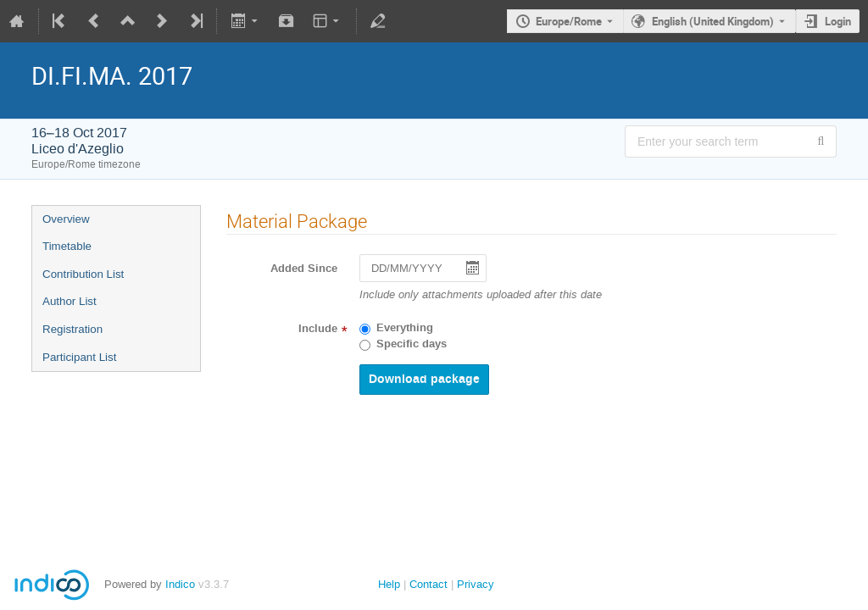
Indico (180, 584)
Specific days (412, 344)
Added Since (304, 269)
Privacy (476, 584)
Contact (428, 584)
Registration (72, 329)
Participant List (79, 357)
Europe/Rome (569, 21)
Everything (405, 328)
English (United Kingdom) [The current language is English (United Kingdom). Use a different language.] (713, 21)
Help (389, 584)
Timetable (67, 246)
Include (318, 329)
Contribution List (83, 274)
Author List (70, 301)
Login (838, 21)
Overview (66, 219)
